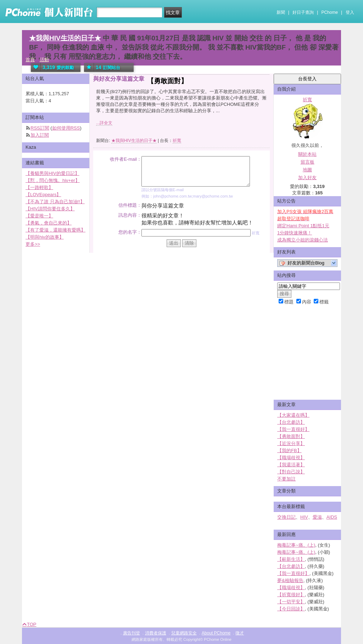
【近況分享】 (291, 443)
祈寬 (177, 141)
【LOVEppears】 (43, 195)
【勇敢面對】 (291, 436)
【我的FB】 (289, 451)
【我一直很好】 (293, 429)
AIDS (332, 517)
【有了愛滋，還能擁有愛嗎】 (55, 230)
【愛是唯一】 (39, 216)
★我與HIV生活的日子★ (65, 38)
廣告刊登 (132, 633)
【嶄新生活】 (291, 559)
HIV (304, 517)
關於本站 (307, 154)
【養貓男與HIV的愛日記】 (52, 173)
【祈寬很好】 (291, 595)
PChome (330, 12)
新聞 (281, 12)
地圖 (307, 170)
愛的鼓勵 (52, 67)
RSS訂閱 (40, 128)
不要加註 (286, 479)
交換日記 (286, 517)
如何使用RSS (66, 128)
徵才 (240, 633)
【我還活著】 (291, 465)
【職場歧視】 (291, 458)
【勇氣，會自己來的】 (49, 223)
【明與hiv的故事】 (45, 237)
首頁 (30, 60)
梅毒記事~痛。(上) (296, 545)
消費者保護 (156, 633)
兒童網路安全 (184, 633)
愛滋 (317, 517)
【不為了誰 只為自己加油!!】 (55, 202)
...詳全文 (104, 123)
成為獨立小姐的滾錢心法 (303, 240)
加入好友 (307, 178)
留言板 (308, 162)
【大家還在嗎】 (293, 415)
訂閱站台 (102, 67)
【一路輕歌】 (39, 187)
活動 (44, 60)
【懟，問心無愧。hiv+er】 (53, 180)
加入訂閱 (40, 135)
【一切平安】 (291, 602)
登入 (350, 12)
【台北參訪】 (291, 422)
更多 (33, 244)
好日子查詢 (303, 12)
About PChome (216, 633)
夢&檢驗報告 (290, 580)
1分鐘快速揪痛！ (295, 233)
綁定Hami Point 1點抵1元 (303, 226)
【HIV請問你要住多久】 (50, 209)
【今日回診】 (291, 609)
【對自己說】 (291, 472)
